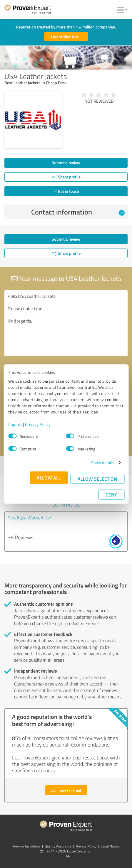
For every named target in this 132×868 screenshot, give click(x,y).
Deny (111, 494)
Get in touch (66, 191)
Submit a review (66, 163)
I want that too (65, 37)
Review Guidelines (27, 846)
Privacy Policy (38, 424)
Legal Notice (110, 846)
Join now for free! (66, 790)
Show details (102, 462)
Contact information (78, 212)
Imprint (15, 424)
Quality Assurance (58, 846)
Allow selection (97, 478)
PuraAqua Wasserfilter (29, 518)
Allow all (49, 477)
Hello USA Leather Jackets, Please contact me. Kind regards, (66, 323)
